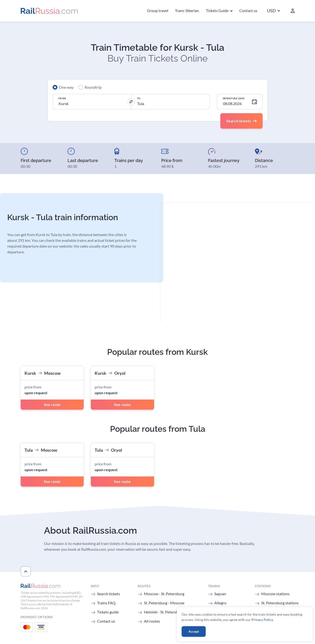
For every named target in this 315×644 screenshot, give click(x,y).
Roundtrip (93, 87)
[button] (273, 11)
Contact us (248, 10)
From (62, 98)
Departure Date (234, 98)
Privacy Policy (262, 620)
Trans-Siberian (187, 10)
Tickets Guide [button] (218, 10)
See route (52, 404)
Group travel (158, 10)
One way (66, 87)
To (139, 98)
